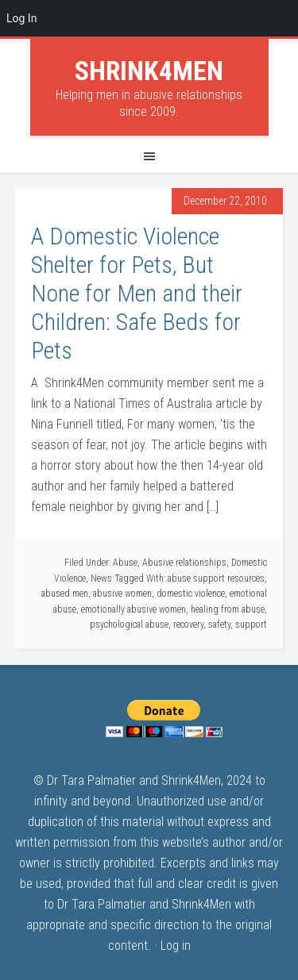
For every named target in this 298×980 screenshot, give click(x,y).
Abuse (125, 563)
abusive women (122, 594)
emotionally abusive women (134, 609)
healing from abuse (228, 609)
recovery (188, 625)
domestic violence (191, 594)
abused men (65, 594)
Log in (176, 945)
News (101, 578)
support (251, 625)
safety (219, 625)
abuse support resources (216, 578)
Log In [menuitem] (21, 18)
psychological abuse (129, 625)
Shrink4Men (149, 71)
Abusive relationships (184, 563)
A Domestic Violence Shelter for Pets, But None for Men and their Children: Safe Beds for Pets (137, 293)
